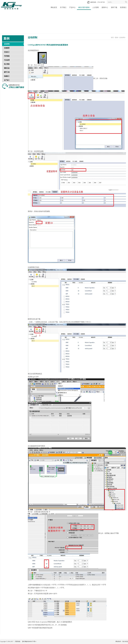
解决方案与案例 (84, 7)
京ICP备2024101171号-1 (29, 641)
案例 (116, 38)
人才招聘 (96, 7)
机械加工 (7, 76)
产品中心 (72, 7)
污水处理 (7, 60)
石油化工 (7, 52)
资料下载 (114, 7)
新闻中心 (105, 7)
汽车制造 (7, 56)
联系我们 (123, 7)
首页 (112, 38)
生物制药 (7, 48)
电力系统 (7, 64)
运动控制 (7, 44)
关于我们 (63, 7)
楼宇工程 (7, 72)
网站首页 (54, 7)
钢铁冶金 (7, 68)
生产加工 (7, 80)
